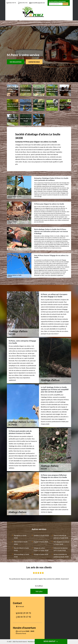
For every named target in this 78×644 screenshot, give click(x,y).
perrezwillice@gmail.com (37, 3)
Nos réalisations (16, 62)
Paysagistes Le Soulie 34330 (20, 537)
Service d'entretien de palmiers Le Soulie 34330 (61, 556)
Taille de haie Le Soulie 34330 (21, 543)
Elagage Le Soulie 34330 (41, 542)
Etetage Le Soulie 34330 (41, 554)
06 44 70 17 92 (23, 3)
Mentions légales (33, 642)
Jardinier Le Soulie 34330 (41, 536)
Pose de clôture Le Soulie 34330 (21, 549)
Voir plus (39, 591)
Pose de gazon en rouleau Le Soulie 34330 (61, 543)
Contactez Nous (34, 62)
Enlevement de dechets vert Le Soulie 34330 (61, 549)
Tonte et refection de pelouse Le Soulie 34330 (61, 537)
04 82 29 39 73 (11, 3)
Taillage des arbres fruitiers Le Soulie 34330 (41, 549)
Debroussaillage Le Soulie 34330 (22, 556)
